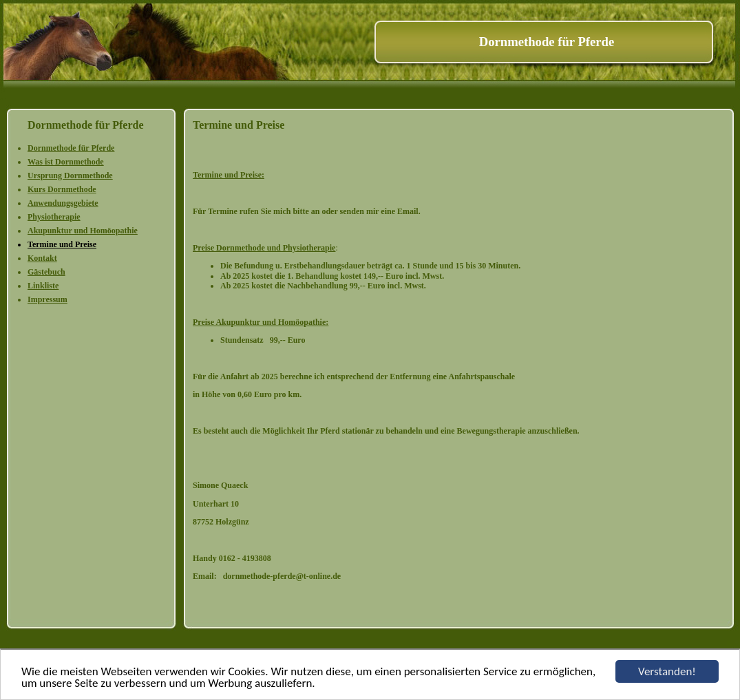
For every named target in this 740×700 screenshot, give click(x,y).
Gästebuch (46, 272)
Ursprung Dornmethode (70, 176)
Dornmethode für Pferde (71, 148)
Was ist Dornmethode (66, 162)
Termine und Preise (62, 244)
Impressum (47, 299)
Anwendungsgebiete (63, 203)
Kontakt (42, 258)
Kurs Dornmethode (62, 189)
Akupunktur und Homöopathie (83, 231)
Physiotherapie (54, 217)
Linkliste (43, 286)
